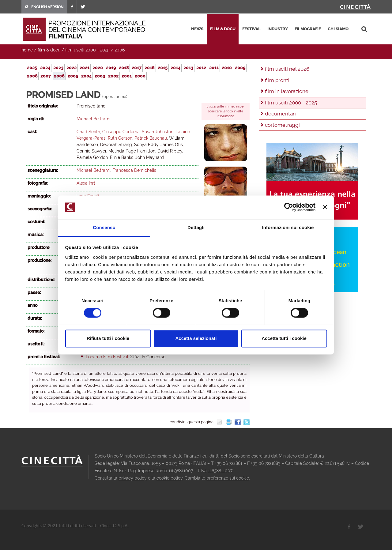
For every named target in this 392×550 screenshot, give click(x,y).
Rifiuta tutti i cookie (108, 338)
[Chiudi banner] (325, 207)
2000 (140, 76)
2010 (227, 68)
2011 (214, 68)
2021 (85, 68)
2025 (32, 68)
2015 (163, 68)
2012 (201, 68)
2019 (111, 68)
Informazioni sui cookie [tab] (288, 227)
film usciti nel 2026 (287, 69)
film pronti (277, 80)
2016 (150, 68)
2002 (113, 76)
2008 (32, 76)
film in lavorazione (287, 91)
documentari (280, 114)
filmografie (308, 29)
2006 (120, 50)
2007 (46, 76)
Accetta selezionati (196, 338)
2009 (240, 68)
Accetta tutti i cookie (284, 338)
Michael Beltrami (93, 119)
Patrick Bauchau (151, 138)
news (197, 29)
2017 (137, 68)
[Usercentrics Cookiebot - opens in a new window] (289, 207)
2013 (188, 68)
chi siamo (338, 29)
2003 (100, 76)
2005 (73, 76)
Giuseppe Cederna (121, 132)
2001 (127, 76)
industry (278, 29)
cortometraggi (282, 125)
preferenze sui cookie (228, 478)
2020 (98, 68)
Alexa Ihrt (86, 183)
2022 (72, 68)
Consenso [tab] (104, 227)
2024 (45, 68)
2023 (58, 68)
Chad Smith (88, 132)
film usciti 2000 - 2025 (87, 50)
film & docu (223, 29)
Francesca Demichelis (134, 170)
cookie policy (170, 478)
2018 (124, 68)
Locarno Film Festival (107, 357)
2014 (175, 68)
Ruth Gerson (120, 138)
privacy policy (133, 478)
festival (251, 29)
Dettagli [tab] (196, 227)
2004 (86, 76)
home (27, 50)
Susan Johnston (158, 132)
